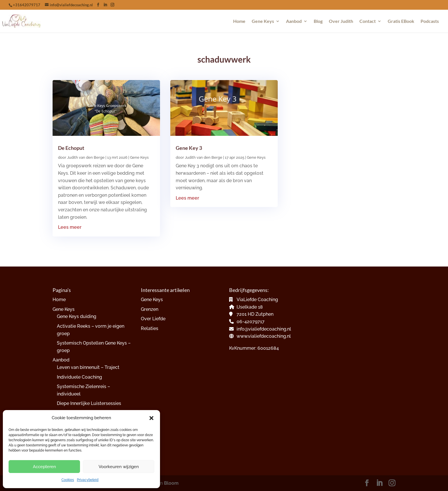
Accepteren (44, 467)
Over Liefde (153, 319)
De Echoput (71, 148)
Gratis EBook (401, 21)
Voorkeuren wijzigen (119, 467)
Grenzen (150, 309)
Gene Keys (263, 21)
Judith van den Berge (86, 157)
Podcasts (430, 21)
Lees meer (70, 227)
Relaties (150, 328)
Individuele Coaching (79, 377)
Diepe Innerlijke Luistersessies (89, 403)
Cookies (68, 480)
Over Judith (341, 21)
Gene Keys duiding (77, 316)
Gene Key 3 (189, 148)
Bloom (171, 483)
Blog (318, 21)
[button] (151, 418)
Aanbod (294, 21)
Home (239, 21)
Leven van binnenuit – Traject (88, 367)
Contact (368, 21)
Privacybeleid (88, 480)
